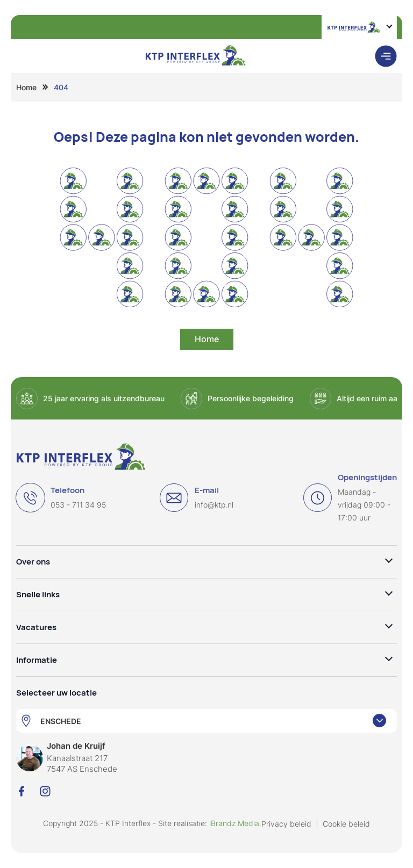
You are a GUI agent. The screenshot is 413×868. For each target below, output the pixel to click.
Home (26, 87)
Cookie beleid (346, 824)
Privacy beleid (286, 824)
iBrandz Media (234, 823)
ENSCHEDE (61, 721)
